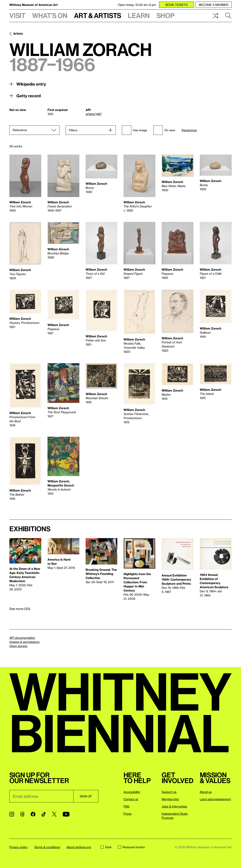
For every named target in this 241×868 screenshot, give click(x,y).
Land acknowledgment (215, 799)
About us (206, 792)
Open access (18, 646)
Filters (73, 130)
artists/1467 (94, 114)
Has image (135, 130)
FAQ (126, 806)
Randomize (189, 130)
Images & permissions (24, 642)
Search (228, 16)
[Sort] (34, 130)
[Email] (41, 796)
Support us (169, 792)
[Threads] (22, 814)
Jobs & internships (174, 806)
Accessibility (132, 792)
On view (164, 130)
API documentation (22, 638)
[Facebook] (33, 814)
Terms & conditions (47, 847)
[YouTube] (66, 814)
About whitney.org (79, 847)
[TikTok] (44, 814)
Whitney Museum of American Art (34, 5)
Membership (170, 799)
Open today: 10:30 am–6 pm (137, 5)
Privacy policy (19, 847)
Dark (106, 847)
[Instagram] (12, 814)
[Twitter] (54, 814)
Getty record (29, 96)
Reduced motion (131, 847)
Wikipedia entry (31, 84)
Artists (18, 33)
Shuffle (215, 16)
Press (128, 814)
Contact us (131, 799)
